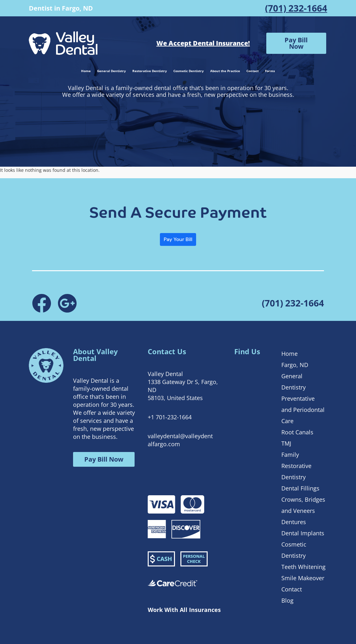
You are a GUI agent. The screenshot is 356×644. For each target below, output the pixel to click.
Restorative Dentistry (150, 71)
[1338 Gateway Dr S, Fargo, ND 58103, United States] (253, 402)
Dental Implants (303, 533)
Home (86, 71)
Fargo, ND (295, 365)
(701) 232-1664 (296, 8)
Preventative (298, 398)
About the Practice (225, 71)
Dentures (294, 522)
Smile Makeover (303, 578)
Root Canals (297, 432)
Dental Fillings (300, 488)
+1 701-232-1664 (170, 417)
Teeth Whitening (303, 567)
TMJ (286, 443)
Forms (270, 71)
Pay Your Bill (178, 239)
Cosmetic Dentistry (189, 71)
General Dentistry (112, 71)
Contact (253, 71)
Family (290, 455)
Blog (287, 600)
